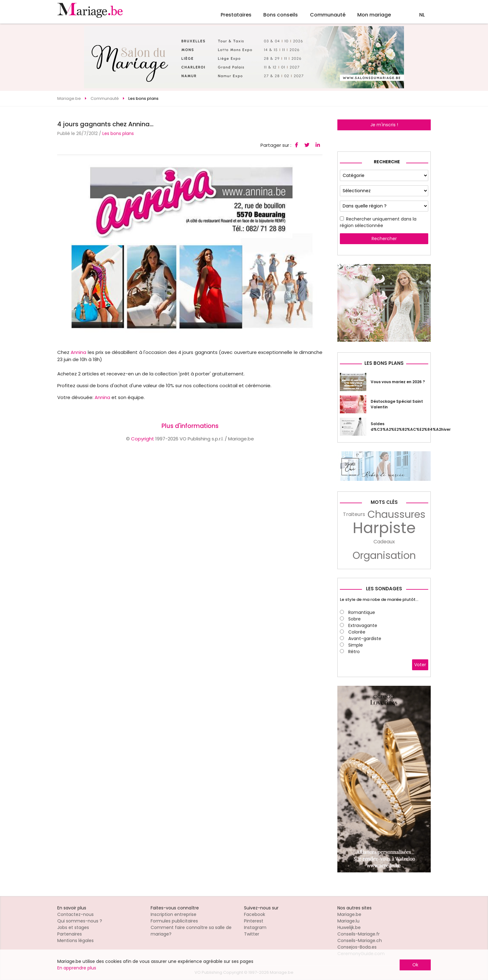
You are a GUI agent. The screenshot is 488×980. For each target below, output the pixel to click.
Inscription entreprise (174, 914)
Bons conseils (281, 15)
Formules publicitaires (174, 921)
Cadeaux (384, 542)
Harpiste (384, 528)
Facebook (255, 914)
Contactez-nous (75, 914)
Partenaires (70, 934)
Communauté (328, 15)
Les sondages (384, 589)
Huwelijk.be (349, 927)
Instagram (255, 927)
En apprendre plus (77, 968)
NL (422, 15)
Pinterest (254, 921)
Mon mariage (374, 15)
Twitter (252, 934)
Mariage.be (349, 914)
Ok (415, 965)
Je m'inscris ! (384, 125)
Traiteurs (354, 514)
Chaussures (396, 514)
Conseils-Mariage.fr (359, 934)
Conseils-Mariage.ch (360, 941)
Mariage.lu (348, 921)
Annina (78, 352)
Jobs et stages (73, 927)
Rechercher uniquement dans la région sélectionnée (378, 222)
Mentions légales (75, 941)
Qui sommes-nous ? (80, 921)
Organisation (384, 555)
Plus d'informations (190, 426)
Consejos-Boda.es (357, 947)
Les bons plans (118, 133)
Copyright (143, 439)
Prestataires (236, 15)
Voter (420, 665)
